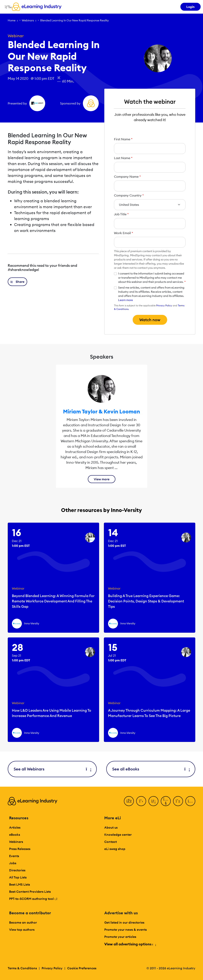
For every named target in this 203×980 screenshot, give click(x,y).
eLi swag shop (115, 849)
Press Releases (20, 849)
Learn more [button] (125, 300)
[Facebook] (129, 801)
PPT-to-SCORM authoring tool (33, 899)
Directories (17, 870)
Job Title (121, 214)
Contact (111, 842)
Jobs (13, 863)
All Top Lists (18, 877)
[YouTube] (166, 801)
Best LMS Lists (20, 884)
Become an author (23, 922)
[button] (17, 282)
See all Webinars (52, 769)
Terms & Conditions (22, 968)
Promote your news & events (125, 930)
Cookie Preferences (82, 968)
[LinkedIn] (153, 801)
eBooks (15, 835)
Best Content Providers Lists (30, 892)
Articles (15, 827)
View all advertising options (130, 944)
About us (111, 827)
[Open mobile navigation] (7, 7)
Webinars (28, 20)
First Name (123, 139)
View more (102, 479)
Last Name (123, 158)
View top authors (22, 930)
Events (14, 856)
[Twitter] (141, 801)
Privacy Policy (164, 305)
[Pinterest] (178, 801)
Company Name (127, 177)
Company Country (129, 195)
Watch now (150, 320)
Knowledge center (118, 835)
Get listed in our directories (124, 922)
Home (12, 20)
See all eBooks (151, 769)
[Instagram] (190, 801)
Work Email (124, 233)
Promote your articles (120, 937)
